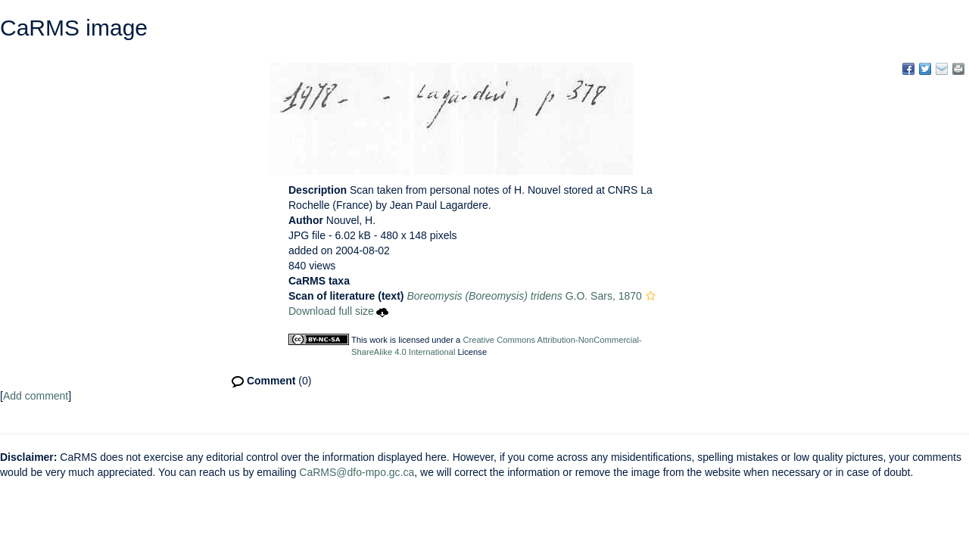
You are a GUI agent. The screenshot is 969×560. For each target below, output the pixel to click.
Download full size (338, 311)
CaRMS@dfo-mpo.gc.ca (357, 472)
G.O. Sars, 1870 (524, 296)
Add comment (36, 396)
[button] (651, 296)
